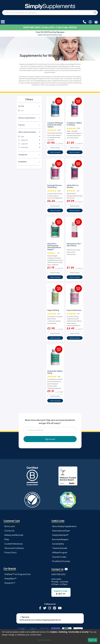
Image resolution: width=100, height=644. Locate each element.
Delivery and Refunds (14, 535)
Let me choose (44, 640)
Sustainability (58, 544)
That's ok (92, 640)
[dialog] (50, 637)
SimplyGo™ (10, 583)
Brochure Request (60, 539)
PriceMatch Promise (61, 561)
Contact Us (9, 531)
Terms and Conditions (14, 548)
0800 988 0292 (58, 574)
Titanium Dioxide (60, 548)
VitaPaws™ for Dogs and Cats (18, 574)
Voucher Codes (59, 557)
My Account (10, 526)
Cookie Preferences (14, 544)
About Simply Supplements (64, 526)
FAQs (7, 539)
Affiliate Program (60, 552)
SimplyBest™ (10, 579)
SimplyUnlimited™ (60, 535)
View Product (55, 148)
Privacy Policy (11, 552)
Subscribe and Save (61, 531)
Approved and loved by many (50, 33)
